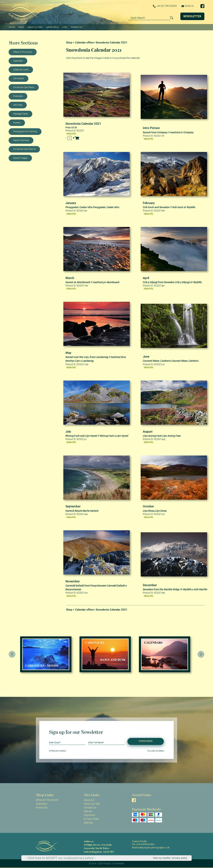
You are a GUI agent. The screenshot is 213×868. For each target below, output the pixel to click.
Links (65, 27)
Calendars (18, 61)
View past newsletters (156, 751)
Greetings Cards (21, 70)
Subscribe (146, 741)
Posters (17, 123)
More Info (71, 134)
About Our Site (35, 27)
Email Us (188, 6)
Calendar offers (84, 43)
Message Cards (21, 114)
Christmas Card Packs (24, 87)
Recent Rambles (21, 140)
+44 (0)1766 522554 (165, 6)
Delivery (88, 811)
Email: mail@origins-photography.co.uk (151, 848)
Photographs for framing (25, 132)
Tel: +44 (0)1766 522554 (143, 845)
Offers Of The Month (47, 800)
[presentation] (12, 654)
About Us (89, 800)
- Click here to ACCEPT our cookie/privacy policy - (61, 858)
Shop (69, 43)
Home (12, 27)
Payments (89, 815)
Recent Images (20, 158)
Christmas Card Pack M (24, 149)
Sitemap (88, 823)
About (21, 27)
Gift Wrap (18, 105)
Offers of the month (23, 52)
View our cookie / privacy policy (170, 858)
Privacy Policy (92, 819)
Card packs (19, 78)
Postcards (18, 96)
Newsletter (192, 16)
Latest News (52, 27)
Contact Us (77, 27)
